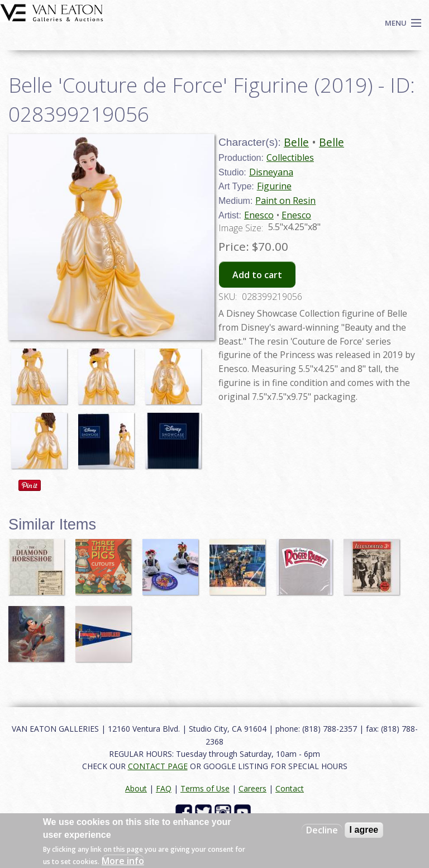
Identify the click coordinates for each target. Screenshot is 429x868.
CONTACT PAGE (158, 766)
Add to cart (257, 275)
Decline (322, 830)
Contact (290, 788)
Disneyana (271, 172)
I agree (364, 830)
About (136, 788)
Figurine (274, 186)
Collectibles (290, 158)
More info (123, 861)
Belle (296, 142)
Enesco (259, 215)
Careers (252, 788)
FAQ (164, 788)
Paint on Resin (285, 201)
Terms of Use (205, 788)
